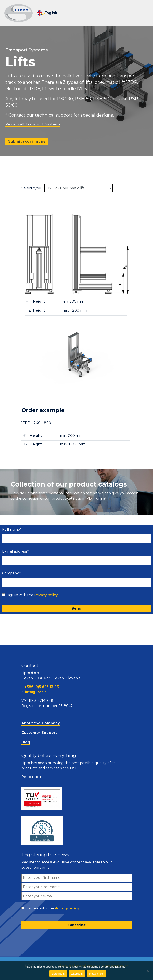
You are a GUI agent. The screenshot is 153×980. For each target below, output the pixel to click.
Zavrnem (77, 974)
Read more (96, 974)
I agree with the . (32, 595)
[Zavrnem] (148, 971)
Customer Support (39, 733)
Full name (12, 529)
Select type (31, 188)
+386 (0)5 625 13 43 (42, 687)
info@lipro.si (36, 692)
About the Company (41, 723)
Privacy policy (46, 595)
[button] (146, 13)
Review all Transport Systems (33, 124)
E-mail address (15, 551)
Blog (26, 742)
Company (11, 573)
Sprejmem (58, 974)
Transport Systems (27, 50)
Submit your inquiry (27, 141)
